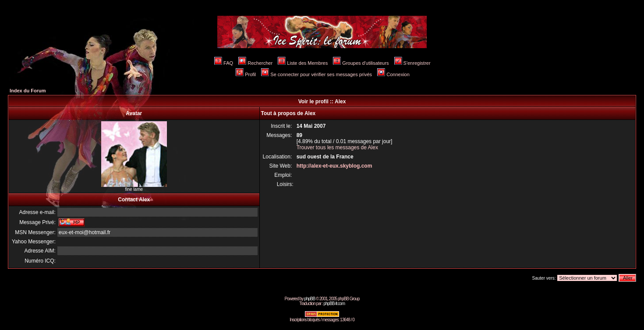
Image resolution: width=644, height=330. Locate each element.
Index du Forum (28, 91)
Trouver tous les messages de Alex (337, 147)
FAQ (224, 63)
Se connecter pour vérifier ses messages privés (317, 74)
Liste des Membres (303, 63)
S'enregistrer (412, 63)
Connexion (393, 74)
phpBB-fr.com (334, 304)
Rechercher (255, 63)
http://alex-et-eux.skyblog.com (334, 166)
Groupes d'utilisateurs (361, 63)
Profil (246, 74)
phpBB (310, 299)
